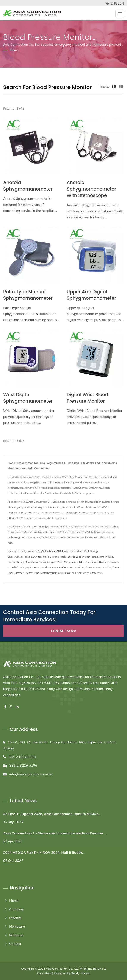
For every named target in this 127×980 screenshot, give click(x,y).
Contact (15, 944)
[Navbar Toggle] (120, 14)
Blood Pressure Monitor (70, 567)
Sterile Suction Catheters (82, 557)
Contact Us (96, 573)
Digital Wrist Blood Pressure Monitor (88, 398)
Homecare (17, 926)
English (117, 3)
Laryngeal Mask (40, 557)
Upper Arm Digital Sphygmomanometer (92, 295)
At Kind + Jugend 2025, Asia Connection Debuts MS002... (52, 814)
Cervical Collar (17, 567)
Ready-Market (81, 973)
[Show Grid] (114, 87)
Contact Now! (63, 631)
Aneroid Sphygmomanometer (28, 186)
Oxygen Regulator (74, 562)
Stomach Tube (105, 557)
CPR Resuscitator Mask (70, 551)
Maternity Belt (49, 573)
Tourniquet (92, 562)
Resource (16, 935)
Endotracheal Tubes (19, 557)
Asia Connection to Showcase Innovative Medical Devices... (55, 833)
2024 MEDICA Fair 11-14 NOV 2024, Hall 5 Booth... (44, 853)
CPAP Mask (65, 573)
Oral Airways (91, 551)
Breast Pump (32, 573)
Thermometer (93, 567)
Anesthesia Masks (36, 562)
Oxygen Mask (55, 562)
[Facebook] (5, 707)
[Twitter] (11, 707)
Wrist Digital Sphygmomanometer (28, 398)
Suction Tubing (16, 562)
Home (14, 50)
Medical (15, 918)
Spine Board (34, 567)
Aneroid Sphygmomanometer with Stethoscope (92, 189)
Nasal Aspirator (110, 567)
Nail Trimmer (16, 573)
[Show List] (121, 87)
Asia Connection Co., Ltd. (63, 968)
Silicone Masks (58, 557)
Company (16, 909)
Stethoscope (49, 567)
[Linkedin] (17, 707)
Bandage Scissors (109, 562)
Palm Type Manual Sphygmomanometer (28, 295)
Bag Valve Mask (46, 551)
